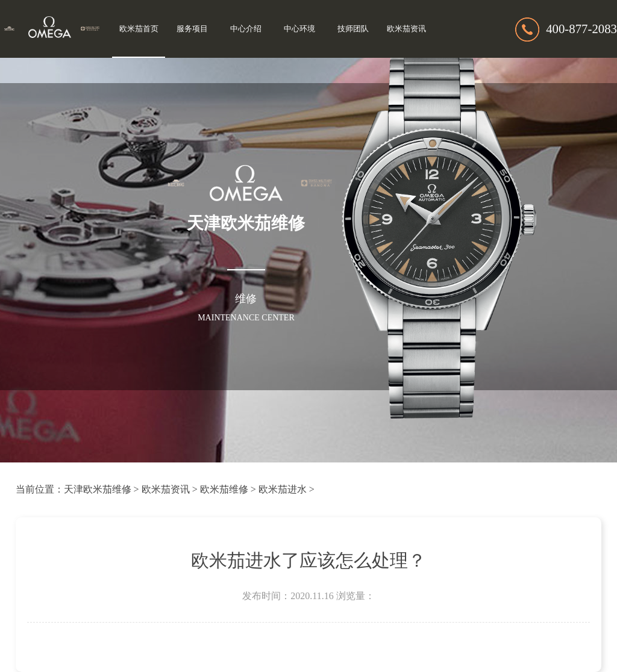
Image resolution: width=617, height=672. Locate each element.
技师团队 (353, 29)
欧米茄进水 (283, 489)
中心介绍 (246, 29)
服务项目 (192, 29)
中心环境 (299, 29)
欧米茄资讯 (406, 29)
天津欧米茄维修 (98, 489)
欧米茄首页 (139, 29)
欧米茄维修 (224, 489)
